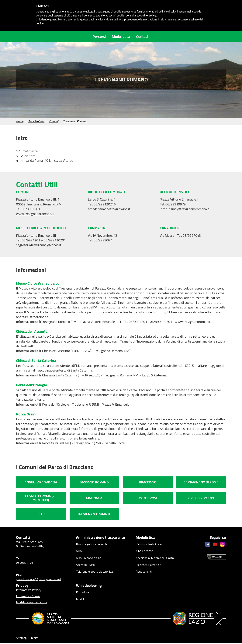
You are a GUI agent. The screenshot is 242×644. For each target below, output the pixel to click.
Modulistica (121, 37)
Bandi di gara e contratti (91, 546)
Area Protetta (36, 122)
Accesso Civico (85, 568)
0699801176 (25, 564)
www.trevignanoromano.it (35, 215)
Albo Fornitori (144, 553)
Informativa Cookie (28, 597)
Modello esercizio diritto (31, 603)
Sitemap (21, 639)
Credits (43, 639)
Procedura (82, 594)
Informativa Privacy (29, 591)
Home (20, 122)
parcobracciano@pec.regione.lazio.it (39, 580)
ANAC (80, 553)
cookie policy (148, 16)
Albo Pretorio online (89, 561)
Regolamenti (144, 576)
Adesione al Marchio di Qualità (155, 561)
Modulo (81, 601)
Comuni (54, 122)
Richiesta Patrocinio (149, 568)
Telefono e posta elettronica (94, 576)
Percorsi (96, 37)
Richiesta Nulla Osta (149, 546)
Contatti (146, 37)
